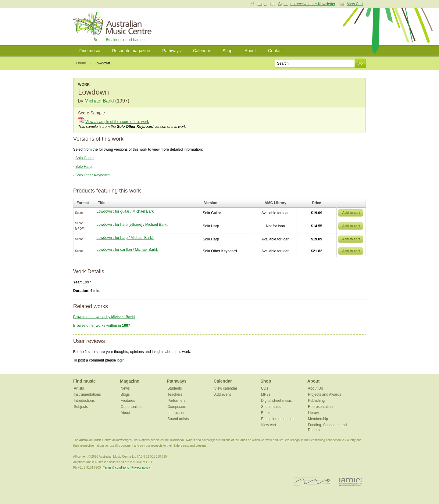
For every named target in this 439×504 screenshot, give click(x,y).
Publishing (316, 401)
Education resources (278, 419)
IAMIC (350, 482)
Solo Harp (83, 167)
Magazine (130, 381)
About (250, 51)
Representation (320, 407)
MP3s (266, 394)
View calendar (226, 388)
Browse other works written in (102, 326)
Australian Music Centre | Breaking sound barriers (114, 27)
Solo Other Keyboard (92, 175)
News (125, 388)
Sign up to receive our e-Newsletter (307, 4)
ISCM (312, 482)
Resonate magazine (131, 51)
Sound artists (178, 419)
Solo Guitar (84, 158)
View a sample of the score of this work (117, 122)
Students (175, 388)
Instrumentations (87, 394)
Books (266, 413)
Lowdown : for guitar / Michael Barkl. (126, 211)
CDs (264, 388)
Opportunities (132, 407)
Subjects (81, 407)
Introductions (84, 401)
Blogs (125, 394)
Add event (223, 394)
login (121, 360)
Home (81, 63)
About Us (315, 388)
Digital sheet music (276, 401)
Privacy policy (141, 468)
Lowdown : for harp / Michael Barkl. (125, 238)
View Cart (355, 4)
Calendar (202, 51)
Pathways (171, 51)
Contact (275, 51)
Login (262, 4)
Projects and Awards (325, 394)
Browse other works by (104, 317)
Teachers (175, 394)
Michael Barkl (99, 101)
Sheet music (271, 407)
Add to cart (351, 213)
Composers (177, 407)
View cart (268, 425)
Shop (228, 51)
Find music (90, 51)
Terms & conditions (116, 468)
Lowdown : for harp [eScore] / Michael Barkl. (132, 225)
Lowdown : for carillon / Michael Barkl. (127, 250)
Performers (176, 401)
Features (128, 401)
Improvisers (177, 413)
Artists (79, 388)
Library (314, 413)
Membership (318, 419)
